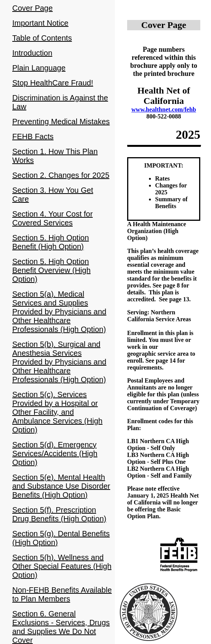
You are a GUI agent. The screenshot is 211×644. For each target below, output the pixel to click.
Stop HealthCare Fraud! (53, 83)
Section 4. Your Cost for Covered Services (52, 218)
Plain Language (39, 68)
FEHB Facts (33, 136)
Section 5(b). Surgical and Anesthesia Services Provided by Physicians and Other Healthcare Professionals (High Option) (59, 362)
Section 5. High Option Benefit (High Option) (51, 242)
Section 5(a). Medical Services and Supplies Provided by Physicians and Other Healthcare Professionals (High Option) (59, 312)
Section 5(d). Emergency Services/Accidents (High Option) (55, 453)
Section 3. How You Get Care (53, 195)
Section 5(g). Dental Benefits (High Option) (61, 538)
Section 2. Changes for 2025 (61, 175)
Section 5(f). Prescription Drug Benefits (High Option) (59, 514)
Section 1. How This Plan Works (55, 156)
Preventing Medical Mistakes (61, 122)
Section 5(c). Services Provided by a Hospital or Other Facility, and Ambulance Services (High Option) (57, 412)
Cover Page (33, 8)
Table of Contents (42, 38)
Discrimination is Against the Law (60, 102)
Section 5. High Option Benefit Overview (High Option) (52, 270)
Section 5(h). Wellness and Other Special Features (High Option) (62, 566)
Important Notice (40, 23)
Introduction (32, 53)
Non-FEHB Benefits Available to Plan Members (62, 594)
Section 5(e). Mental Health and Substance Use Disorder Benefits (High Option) (61, 486)
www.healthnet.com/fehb (164, 109)
